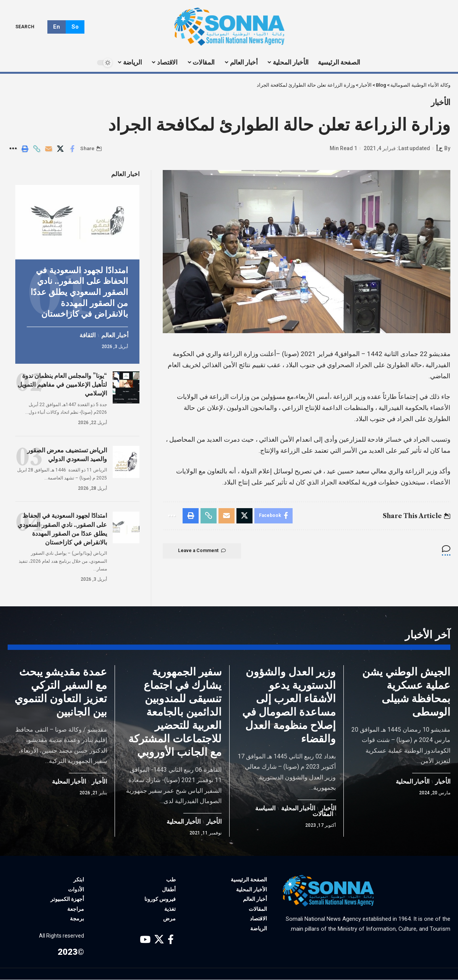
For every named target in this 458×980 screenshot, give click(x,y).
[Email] (49, 149)
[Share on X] (60, 149)
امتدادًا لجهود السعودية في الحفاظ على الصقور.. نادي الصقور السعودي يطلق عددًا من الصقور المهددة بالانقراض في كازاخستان (79, 291)
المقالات (323, 815)
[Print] (25, 149)
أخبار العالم (115, 335)
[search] (30, 27)
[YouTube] (145, 940)
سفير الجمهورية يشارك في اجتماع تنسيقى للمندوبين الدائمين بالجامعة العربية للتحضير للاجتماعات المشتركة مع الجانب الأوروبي (175, 712)
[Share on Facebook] (72, 149)
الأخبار (441, 102)
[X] (159, 940)
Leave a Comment (202, 551)
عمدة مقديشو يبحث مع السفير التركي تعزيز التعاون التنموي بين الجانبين (61, 692)
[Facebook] (171, 940)
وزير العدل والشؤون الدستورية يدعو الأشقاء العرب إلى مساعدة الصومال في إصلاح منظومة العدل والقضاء (289, 705)
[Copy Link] (37, 149)
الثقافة (87, 335)
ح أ (439, 148)
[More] (13, 149)
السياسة (265, 809)
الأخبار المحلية (413, 782)
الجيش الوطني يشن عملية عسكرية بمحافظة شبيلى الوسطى (406, 692)
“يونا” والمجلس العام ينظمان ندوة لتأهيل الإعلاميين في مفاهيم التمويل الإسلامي (62, 384)
